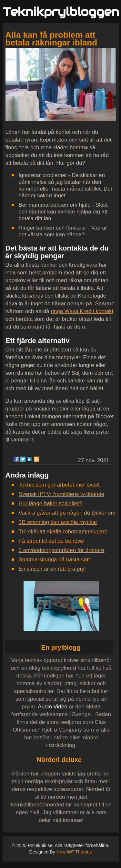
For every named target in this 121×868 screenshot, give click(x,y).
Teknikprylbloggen (61, 12)
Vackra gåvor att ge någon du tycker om (67, 513)
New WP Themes (74, 852)
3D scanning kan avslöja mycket (58, 522)
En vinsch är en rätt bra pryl (52, 569)
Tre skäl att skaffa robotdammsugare (63, 532)
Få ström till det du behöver (52, 541)
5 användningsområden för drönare (62, 550)
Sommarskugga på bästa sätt (54, 560)
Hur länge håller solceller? (50, 503)
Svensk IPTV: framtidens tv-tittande (62, 494)
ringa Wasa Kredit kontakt (82, 311)
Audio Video (52, 707)
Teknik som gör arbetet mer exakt (59, 485)
